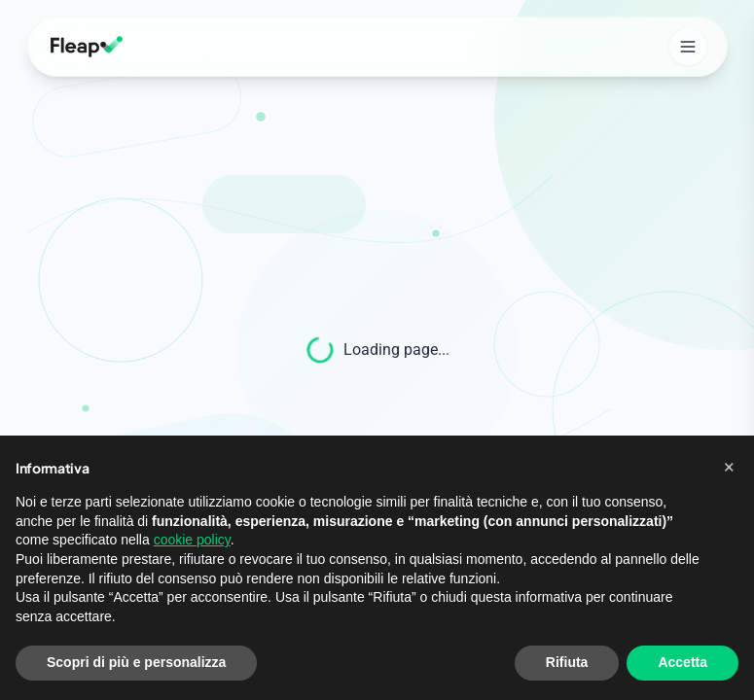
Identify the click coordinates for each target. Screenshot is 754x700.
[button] (729, 467)
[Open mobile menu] (688, 47)
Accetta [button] (682, 662)
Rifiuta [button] (567, 662)
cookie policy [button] (192, 540)
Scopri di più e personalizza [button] (136, 662)
